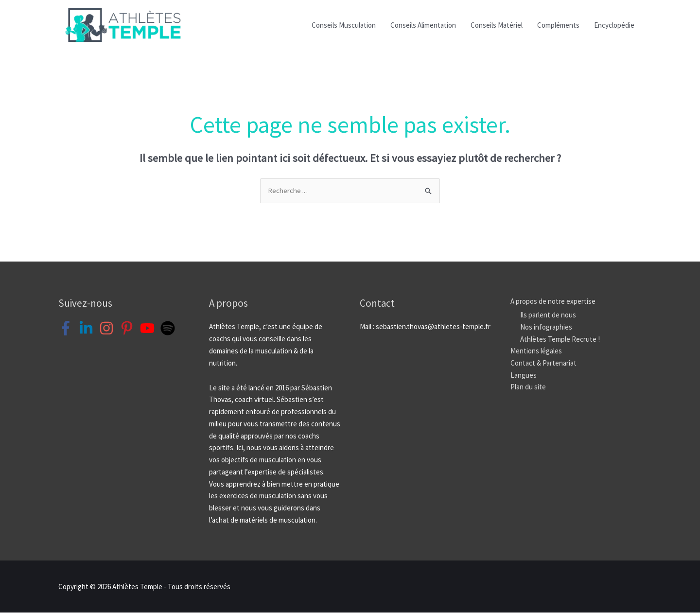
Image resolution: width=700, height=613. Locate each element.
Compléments (558, 25)
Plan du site (528, 387)
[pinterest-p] (129, 329)
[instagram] (109, 329)
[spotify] (170, 329)
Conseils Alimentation (423, 25)
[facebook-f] (68, 329)
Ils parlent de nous (548, 315)
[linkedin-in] (88, 329)
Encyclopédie (614, 25)
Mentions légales (536, 351)
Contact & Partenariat (543, 363)
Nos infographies (546, 327)
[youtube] (149, 329)
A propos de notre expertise (553, 301)
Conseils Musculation (344, 25)
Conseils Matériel (497, 25)
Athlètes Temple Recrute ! (560, 339)
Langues (524, 375)
